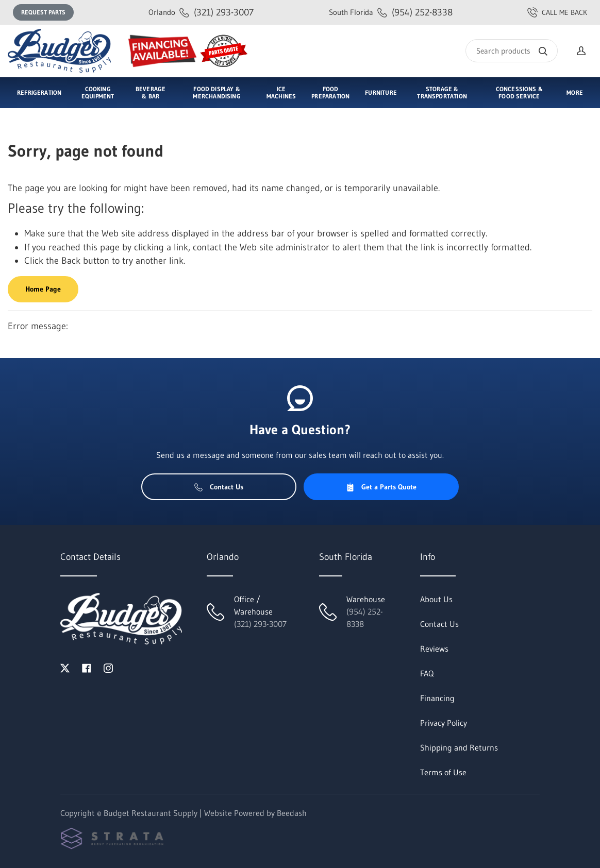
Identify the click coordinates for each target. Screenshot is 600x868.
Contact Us (219, 487)
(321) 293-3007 (201, 12)
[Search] (512, 51)
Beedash (292, 813)
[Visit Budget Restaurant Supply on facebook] (87, 667)
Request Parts (43, 12)
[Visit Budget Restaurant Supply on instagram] (108, 667)
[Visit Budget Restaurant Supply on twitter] (65, 667)
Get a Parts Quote (381, 487)
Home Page (43, 289)
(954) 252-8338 (391, 12)
